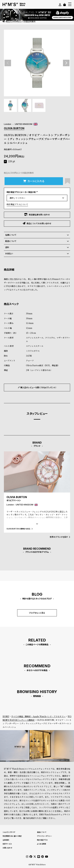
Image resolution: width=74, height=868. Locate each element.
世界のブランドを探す (60, 537)
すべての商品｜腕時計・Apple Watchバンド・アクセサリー (38, 716)
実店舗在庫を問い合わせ (37, 215)
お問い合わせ (7, 848)
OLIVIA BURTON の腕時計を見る (19, 529)
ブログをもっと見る (37, 613)
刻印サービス (7, 844)
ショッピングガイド (9, 832)
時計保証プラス (42, 840)
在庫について (37, 235)
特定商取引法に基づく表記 (12, 836)
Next (66, 63)
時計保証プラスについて (17, 204)
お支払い (37, 254)
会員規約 (6, 840)
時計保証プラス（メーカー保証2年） (22, 192)
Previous (8, 63)
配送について (37, 241)
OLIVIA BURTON (14, 128)
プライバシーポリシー (44, 836)
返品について (42, 832)
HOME (6, 716)
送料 (37, 247)
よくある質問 (41, 844)
